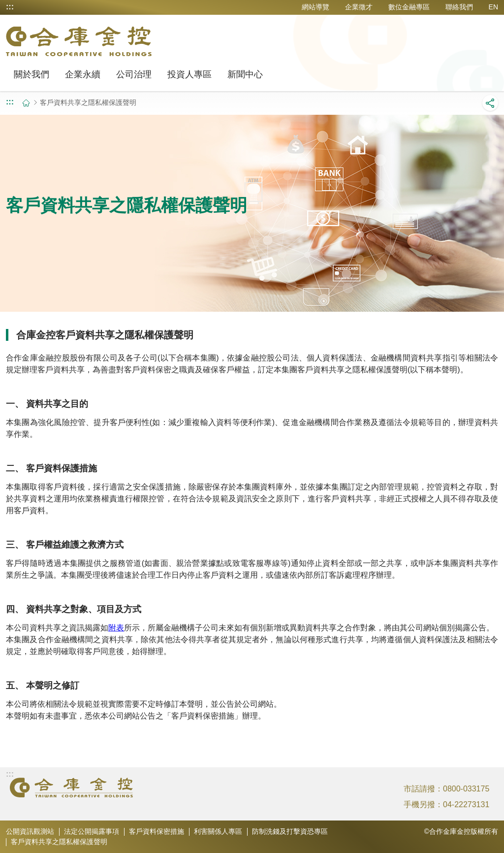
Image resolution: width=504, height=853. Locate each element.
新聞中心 (245, 74)
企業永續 (83, 74)
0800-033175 (466, 789)
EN (493, 7)
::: (10, 7)
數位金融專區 (409, 7)
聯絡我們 (459, 7)
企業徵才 (359, 7)
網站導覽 (315, 7)
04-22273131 (466, 804)
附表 (116, 628)
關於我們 (31, 74)
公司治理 (134, 74)
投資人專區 (189, 74)
